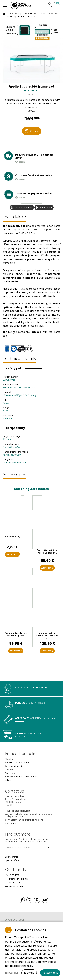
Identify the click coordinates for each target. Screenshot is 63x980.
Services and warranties (17, 762)
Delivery (9, 770)
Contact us (10, 824)
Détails (32, 111)
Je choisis (29, 973)
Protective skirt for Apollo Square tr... (47, 551)
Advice (8, 780)
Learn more (14, 217)
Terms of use (30, 777)
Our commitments (14, 766)
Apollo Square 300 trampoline (33, 229)
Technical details (24, 208)
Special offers (12, 860)
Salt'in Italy (14, 883)
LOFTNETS (14, 875)
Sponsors (10, 773)
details (22, 162)
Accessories (46, 208)
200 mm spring (12, 536)
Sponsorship (12, 857)
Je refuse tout (12, 973)
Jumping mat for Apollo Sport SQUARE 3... (47, 636)
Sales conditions (13, 777)
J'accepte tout (50, 973)
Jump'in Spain (16, 886)
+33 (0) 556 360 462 (17, 811)
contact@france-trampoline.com (24, 820)
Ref (28, 95)
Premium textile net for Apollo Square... (16, 634)
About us (10, 759)
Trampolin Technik (18, 879)
